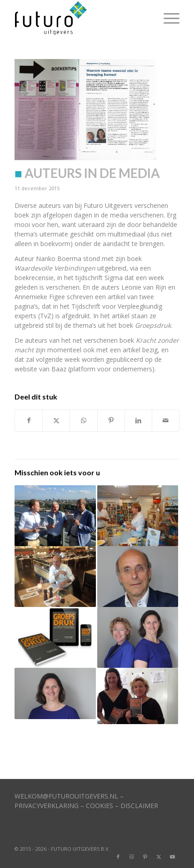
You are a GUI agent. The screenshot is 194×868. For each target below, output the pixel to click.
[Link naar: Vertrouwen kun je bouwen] (138, 577)
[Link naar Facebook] (118, 857)
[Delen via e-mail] (166, 420)
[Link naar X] (159, 857)
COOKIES (99, 806)
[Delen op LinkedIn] (138, 420)
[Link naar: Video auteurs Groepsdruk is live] (55, 637)
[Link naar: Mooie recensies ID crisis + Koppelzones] (55, 516)
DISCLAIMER (139, 806)
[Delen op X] (56, 420)
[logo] (80, 18)
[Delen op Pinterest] (111, 420)
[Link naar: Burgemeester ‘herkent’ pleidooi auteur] (138, 516)
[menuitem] (167, 18)
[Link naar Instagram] (132, 857)
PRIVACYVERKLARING (47, 806)
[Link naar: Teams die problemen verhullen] (55, 693)
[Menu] (167, 18)
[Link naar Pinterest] (145, 857)
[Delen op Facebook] (29, 420)
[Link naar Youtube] (173, 857)
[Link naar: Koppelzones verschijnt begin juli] (55, 577)
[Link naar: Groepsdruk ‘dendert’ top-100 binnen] (138, 696)
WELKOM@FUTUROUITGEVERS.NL (66, 796)
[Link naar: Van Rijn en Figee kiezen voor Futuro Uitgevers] (138, 637)
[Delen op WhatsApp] (83, 420)
